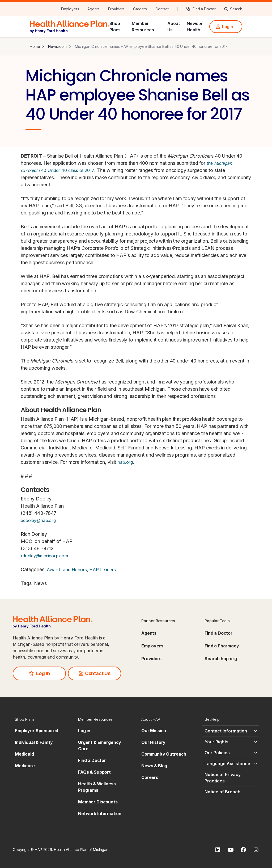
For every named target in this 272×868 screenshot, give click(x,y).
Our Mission (154, 731)
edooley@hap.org (38, 520)
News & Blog (154, 766)
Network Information (100, 814)
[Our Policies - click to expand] (231, 753)
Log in (84, 731)
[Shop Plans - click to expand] (41, 719)
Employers (152, 646)
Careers (150, 777)
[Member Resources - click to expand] (104, 719)
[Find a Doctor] (201, 9)
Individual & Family (34, 742)
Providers (151, 659)
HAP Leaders (102, 570)
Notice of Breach (222, 792)
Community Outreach (164, 754)
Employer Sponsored (37, 731)
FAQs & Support (94, 772)
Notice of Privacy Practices (223, 778)
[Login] (226, 27)
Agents (149, 633)
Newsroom (57, 46)
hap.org (125, 462)
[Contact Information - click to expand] (231, 731)
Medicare (25, 766)
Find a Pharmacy (222, 646)
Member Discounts (98, 802)
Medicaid (24, 754)
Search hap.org (221, 659)
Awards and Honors (66, 570)
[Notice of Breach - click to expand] (231, 792)
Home (35, 46)
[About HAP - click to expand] (168, 719)
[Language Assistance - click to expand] (231, 764)
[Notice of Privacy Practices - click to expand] (231, 778)
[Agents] (93, 9)
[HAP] (70, 26)
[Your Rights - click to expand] (231, 742)
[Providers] (116, 9)
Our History (153, 742)
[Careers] (140, 9)
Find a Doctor (218, 633)
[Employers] (70, 9)
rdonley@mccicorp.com (44, 556)
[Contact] (162, 9)
